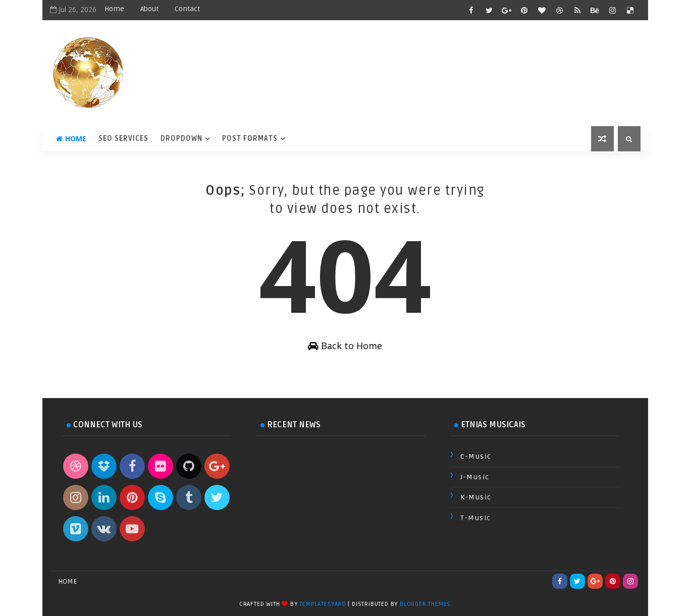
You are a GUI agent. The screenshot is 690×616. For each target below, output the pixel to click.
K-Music (476, 497)
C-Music (476, 456)
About (149, 9)
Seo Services (123, 138)
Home (114, 9)
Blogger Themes (425, 604)
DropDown (181, 138)
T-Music (476, 518)
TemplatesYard (323, 604)
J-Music (475, 477)
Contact (187, 9)
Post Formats (250, 138)
